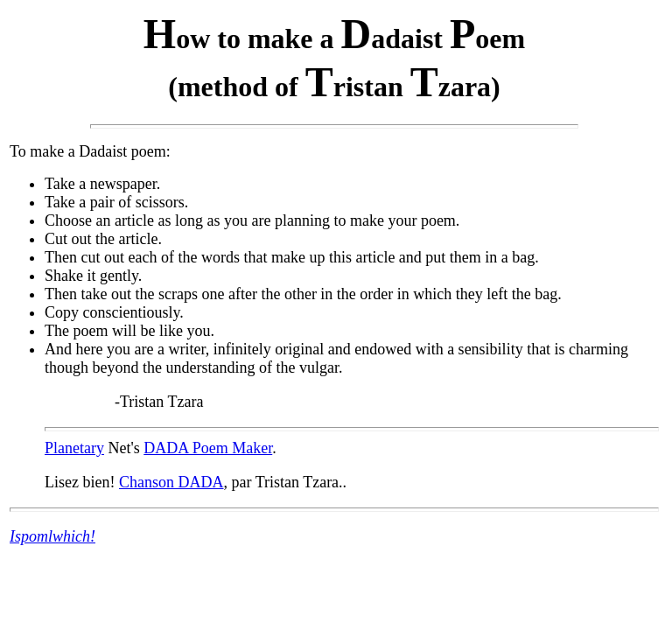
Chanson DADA (171, 482)
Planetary (74, 448)
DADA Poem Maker (208, 448)
